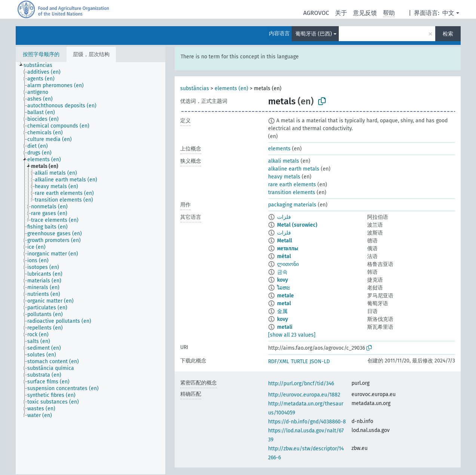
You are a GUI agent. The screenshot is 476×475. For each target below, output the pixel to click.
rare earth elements (292, 185)
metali (285, 327)
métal (284, 256)
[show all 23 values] (292, 335)
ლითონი (288, 264)
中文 (448, 13)
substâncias (195, 88)
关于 (341, 13)
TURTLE (299, 361)
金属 (282, 311)
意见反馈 (365, 13)
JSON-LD (320, 361)
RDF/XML (279, 361)
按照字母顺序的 (41, 54)
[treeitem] (41, 65)
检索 (448, 34)
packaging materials (292, 205)
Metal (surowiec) (297, 225)
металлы (288, 249)
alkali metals (284, 161)
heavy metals (284, 177)
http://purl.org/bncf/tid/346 (301, 384)
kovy (282, 280)
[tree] (90, 268)
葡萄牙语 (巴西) (314, 34)
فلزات (284, 217)
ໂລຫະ (284, 288)
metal (284, 304)
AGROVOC (316, 13)
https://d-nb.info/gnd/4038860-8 (307, 422)
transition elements (292, 192)
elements (279, 149)
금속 (282, 272)
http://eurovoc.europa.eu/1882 (304, 395)
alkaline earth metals (294, 169)
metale (285, 296)
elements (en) (231, 88)
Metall (285, 241)
